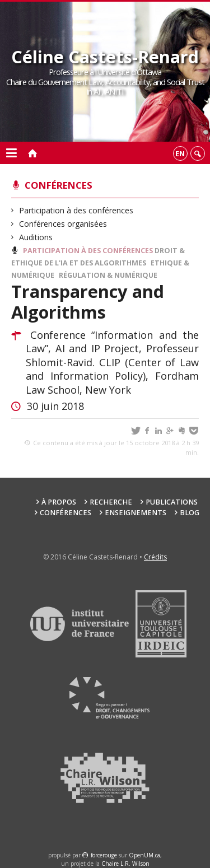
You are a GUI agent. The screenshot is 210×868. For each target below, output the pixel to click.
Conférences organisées (63, 224)
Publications (172, 502)
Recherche (111, 502)
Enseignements (136, 513)
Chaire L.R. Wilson (125, 864)
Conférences (59, 185)
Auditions (36, 237)
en (180, 153)
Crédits (155, 557)
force (104, 855)
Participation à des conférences (76, 210)
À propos (59, 502)
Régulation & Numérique (108, 275)
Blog (190, 513)
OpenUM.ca (144, 855)
